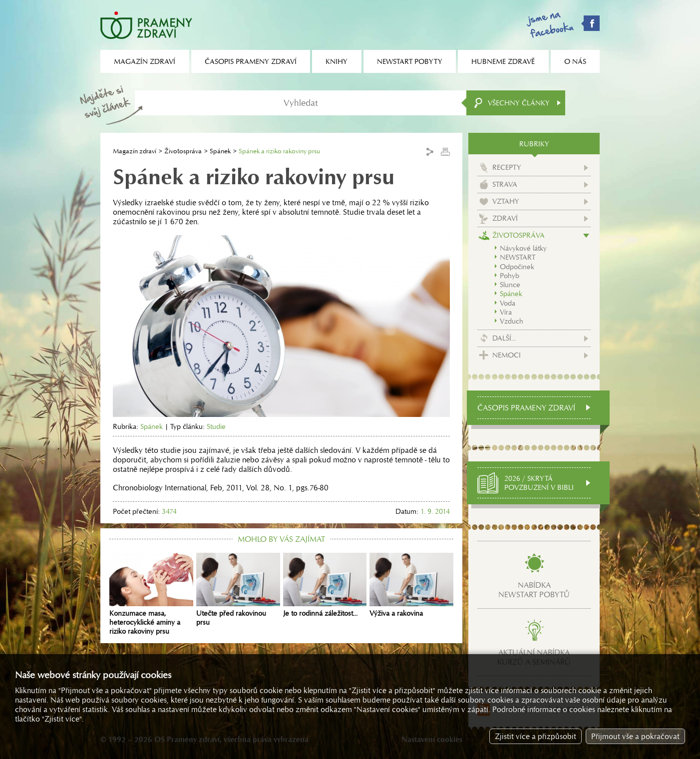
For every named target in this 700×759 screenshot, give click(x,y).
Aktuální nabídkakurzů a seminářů (534, 657)
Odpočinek (517, 267)
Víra (506, 312)
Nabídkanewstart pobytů (534, 590)
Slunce (510, 285)
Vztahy (506, 201)
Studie (216, 426)
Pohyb (510, 276)
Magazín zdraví (135, 151)
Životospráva (183, 151)
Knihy (337, 61)
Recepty (507, 167)
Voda (508, 303)
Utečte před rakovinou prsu (238, 590)
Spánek (220, 151)
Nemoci (507, 355)
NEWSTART (518, 257)
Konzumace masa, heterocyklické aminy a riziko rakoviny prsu (151, 594)
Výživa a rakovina (411, 585)
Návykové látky (523, 248)
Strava (505, 184)
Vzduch (512, 321)
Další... (504, 338)
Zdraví (505, 218)
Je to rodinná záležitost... (325, 585)
